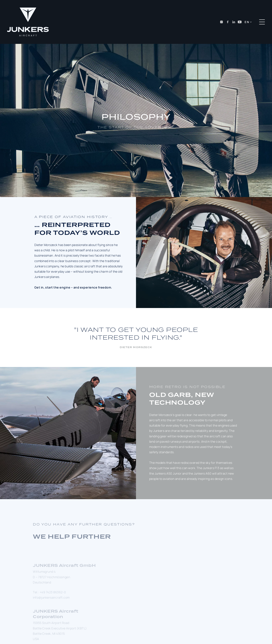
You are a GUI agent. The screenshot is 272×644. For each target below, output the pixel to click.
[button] (248, 22)
